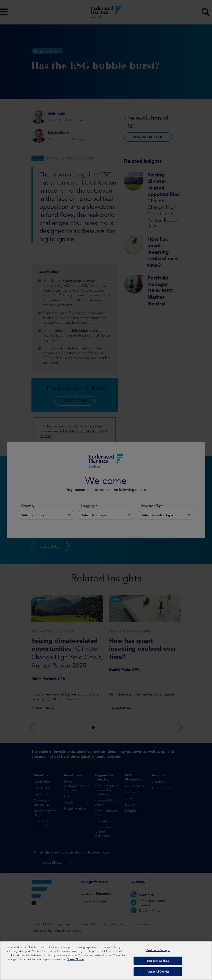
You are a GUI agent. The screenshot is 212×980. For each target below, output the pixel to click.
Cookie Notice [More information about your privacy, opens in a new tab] (75, 961)
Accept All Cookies (158, 973)
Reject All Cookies (158, 962)
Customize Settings (158, 952)
